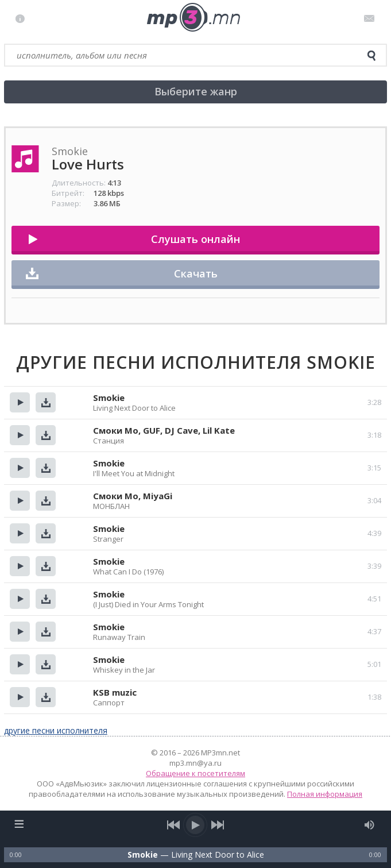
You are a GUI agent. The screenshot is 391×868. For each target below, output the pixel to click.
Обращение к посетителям (195, 773)
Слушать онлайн (195, 239)
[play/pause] (196, 825)
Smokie (109, 398)
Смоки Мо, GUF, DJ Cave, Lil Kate (164, 430)
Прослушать (20, 402)
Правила (23, 18)
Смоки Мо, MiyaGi (133, 496)
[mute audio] (369, 825)
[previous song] (174, 825)
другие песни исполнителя (56, 730)
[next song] (218, 825)
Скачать (196, 273)
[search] (371, 56)
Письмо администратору (371, 18)
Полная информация (325, 794)
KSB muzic (115, 692)
